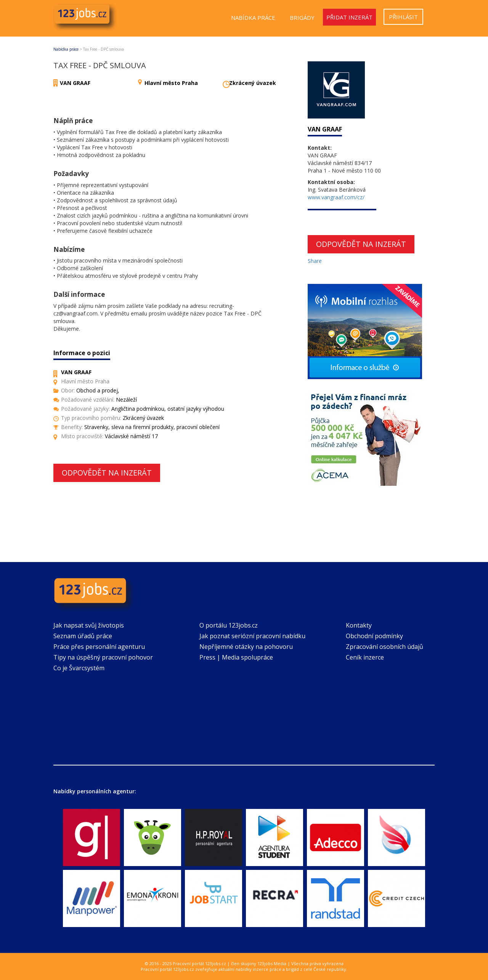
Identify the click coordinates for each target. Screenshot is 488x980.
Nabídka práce (253, 18)
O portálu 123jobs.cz (229, 625)
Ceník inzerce (365, 657)
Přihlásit (403, 17)
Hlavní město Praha (171, 83)
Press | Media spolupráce (236, 657)
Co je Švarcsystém (79, 668)
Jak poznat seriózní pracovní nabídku (252, 636)
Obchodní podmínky (374, 636)
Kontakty (359, 625)
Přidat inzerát (349, 17)
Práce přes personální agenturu (99, 647)
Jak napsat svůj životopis (89, 625)
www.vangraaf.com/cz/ (336, 197)
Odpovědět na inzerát (107, 473)
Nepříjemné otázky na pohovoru (246, 647)
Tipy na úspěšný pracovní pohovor (103, 657)
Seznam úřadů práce (83, 636)
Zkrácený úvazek (253, 83)
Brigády (302, 18)
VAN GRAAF (75, 83)
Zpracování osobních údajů (384, 647)
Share (315, 261)
